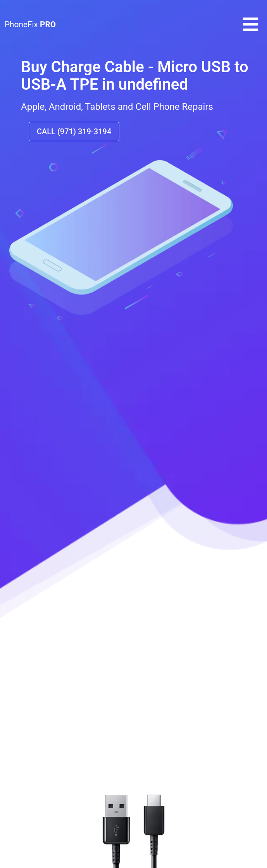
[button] (251, 31)
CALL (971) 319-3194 (74, 132)
